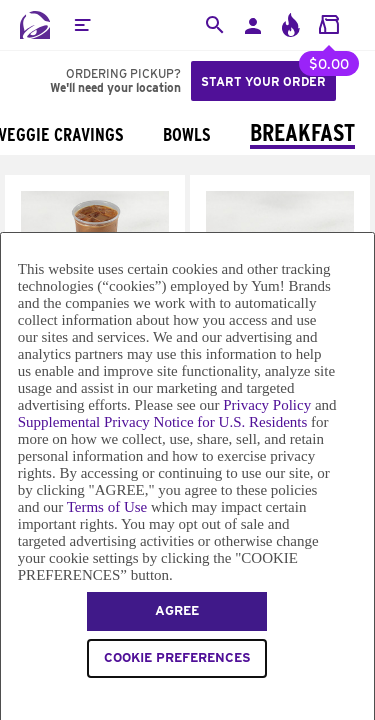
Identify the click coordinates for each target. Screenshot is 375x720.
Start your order (263, 81)
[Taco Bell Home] (35, 25)
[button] (82, 25)
